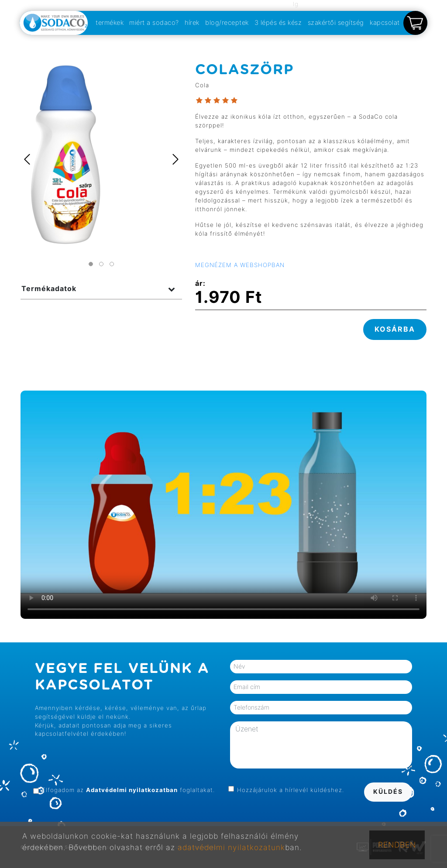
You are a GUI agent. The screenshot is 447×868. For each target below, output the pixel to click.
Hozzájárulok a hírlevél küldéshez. (291, 790)
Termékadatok (49, 289)
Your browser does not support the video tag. (223, 505)
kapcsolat (385, 22)
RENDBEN (397, 845)
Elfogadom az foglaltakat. (128, 790)
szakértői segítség (336, 22)
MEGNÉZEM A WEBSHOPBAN (240, 265)
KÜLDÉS (388, 792)
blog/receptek (227, 22)
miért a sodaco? (154, 22)
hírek (192, 22)
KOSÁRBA (395, 329)
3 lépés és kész (278, 22)
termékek (110, 22)
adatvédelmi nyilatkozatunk (231, 847)
